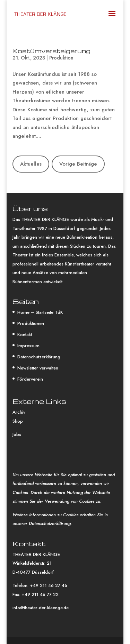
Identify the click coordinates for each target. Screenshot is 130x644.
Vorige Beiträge (78, 164)
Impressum (28, 346)
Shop (18, 421)
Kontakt (25, 335)
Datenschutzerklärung (39, 357)
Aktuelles (31, 164)
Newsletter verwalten (38, 368)
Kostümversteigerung (51, 51)
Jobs (17, 434)
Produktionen (31, 323)
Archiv (19, 412)
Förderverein (30, 379)
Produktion (61, 58)
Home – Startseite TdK (40, 312)
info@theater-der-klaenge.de (41, 608)
